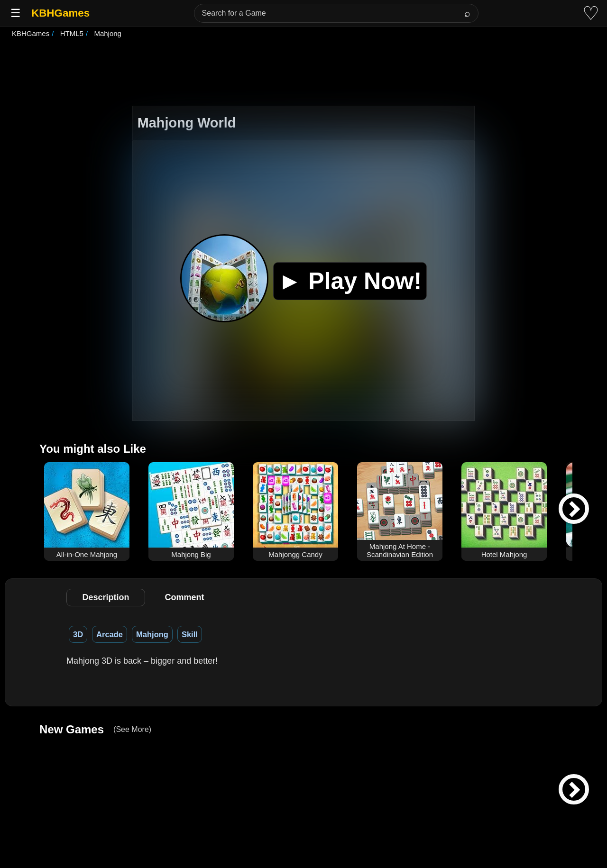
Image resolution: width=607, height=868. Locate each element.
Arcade (110, 634)
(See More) (132, 729)
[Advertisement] (303, 73)
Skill (190, 634)
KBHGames (60, 13)
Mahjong (152, 634)
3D (78, 634)
